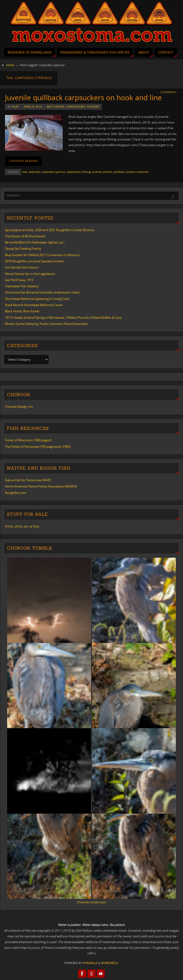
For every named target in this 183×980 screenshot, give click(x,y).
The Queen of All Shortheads (25, 236)
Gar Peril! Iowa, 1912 (19, 280)
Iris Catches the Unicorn (22, 267)
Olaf (15, 107)
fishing (86, 172)
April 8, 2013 (33, 107)
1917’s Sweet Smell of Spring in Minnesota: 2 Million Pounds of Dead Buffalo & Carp (63, 318)
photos (108, 172)
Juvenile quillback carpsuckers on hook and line (83, 97)
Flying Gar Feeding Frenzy (23, 249)
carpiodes (35, 172)
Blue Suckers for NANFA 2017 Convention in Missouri (42, 255)
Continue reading (23, 161)
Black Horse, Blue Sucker (22, 311)
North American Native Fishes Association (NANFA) (41, 486)
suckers (93, 107)
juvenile (97, 172)
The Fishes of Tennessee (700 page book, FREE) (38, 447)
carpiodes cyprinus (53, 172)
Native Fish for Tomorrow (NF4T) (28, 480)
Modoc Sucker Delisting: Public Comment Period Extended (46, 324)
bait (25, 172)
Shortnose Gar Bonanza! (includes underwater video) (42, 292)
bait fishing (56, 107)
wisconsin (143, 172)
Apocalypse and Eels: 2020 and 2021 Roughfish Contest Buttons (50, 230)
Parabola (90, 963)
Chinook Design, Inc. (19, 407)
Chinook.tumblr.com (92, 902)
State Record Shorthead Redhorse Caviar (34, 305)
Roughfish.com (16, 493)
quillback (119, 172)
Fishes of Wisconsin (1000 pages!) (28, 440)
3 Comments (168, 92)
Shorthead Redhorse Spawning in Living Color (37, 299)
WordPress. (110, 963)
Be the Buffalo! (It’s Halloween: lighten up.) (35, 242)
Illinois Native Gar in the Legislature (30, 274)
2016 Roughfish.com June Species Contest (34, 261)
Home (10, 65)
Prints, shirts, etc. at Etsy (22, 526)
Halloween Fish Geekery (22, 286)
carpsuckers (76, 107)
